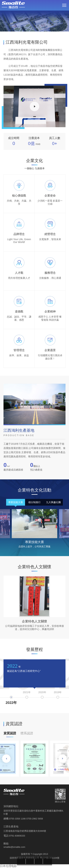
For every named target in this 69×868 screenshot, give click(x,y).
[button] (63, 759)
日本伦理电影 (8, 866)
